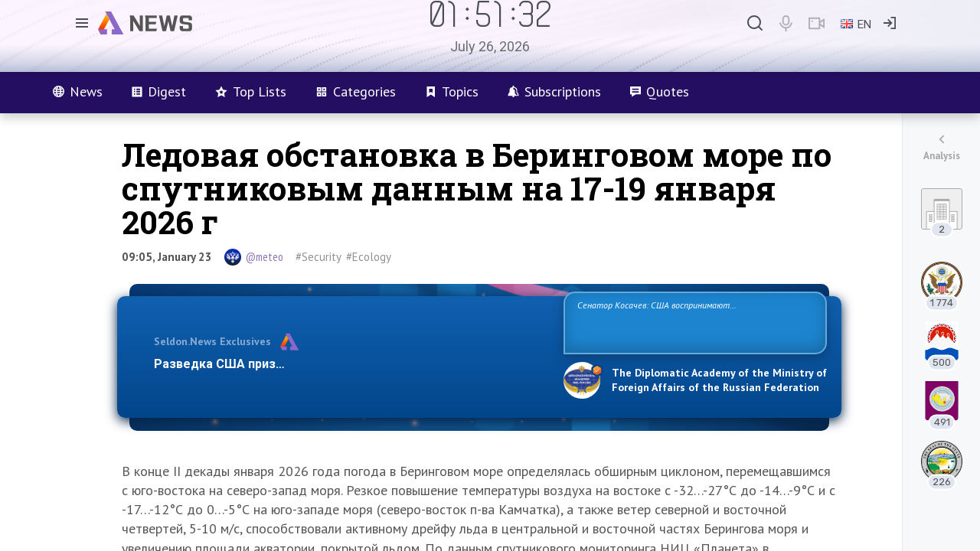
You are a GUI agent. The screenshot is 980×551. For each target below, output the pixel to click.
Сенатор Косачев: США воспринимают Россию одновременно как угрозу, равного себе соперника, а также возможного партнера (693, 322)
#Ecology (369, 257)
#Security (318, 257)
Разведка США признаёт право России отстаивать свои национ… (351, 364)
